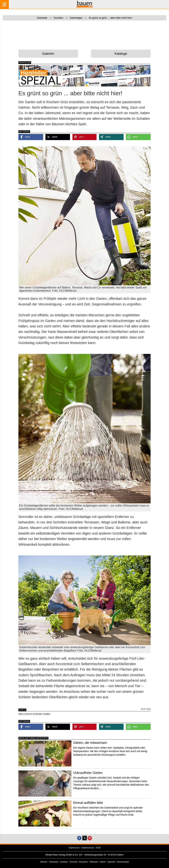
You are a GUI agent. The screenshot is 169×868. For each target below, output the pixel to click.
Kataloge (121, 54)
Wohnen (94, 862)
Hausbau (54, 862)
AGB (98, 848)
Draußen (83, 862)
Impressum (74, 848)
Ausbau (64, 862)
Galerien (48, 54)
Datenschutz (88, 848)
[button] (31, 137)
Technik (73, 862)
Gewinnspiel (123, 862)
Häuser (44, 862)
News (103, 862)
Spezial (111, 862)
